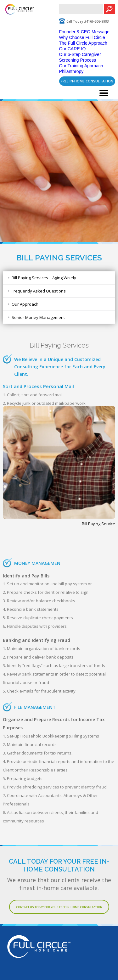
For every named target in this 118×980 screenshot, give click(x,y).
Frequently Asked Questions (39, 291)
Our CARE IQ (73, 49)
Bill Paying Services (44, 278)
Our (25, 304)
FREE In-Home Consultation (87, 81)
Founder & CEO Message (84, 32)
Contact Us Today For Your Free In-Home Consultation (59, 907)
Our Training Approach (81, 66)
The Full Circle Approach (83, 43)
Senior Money (38, 317)
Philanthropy (71, 71)
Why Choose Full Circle (82, 37)
